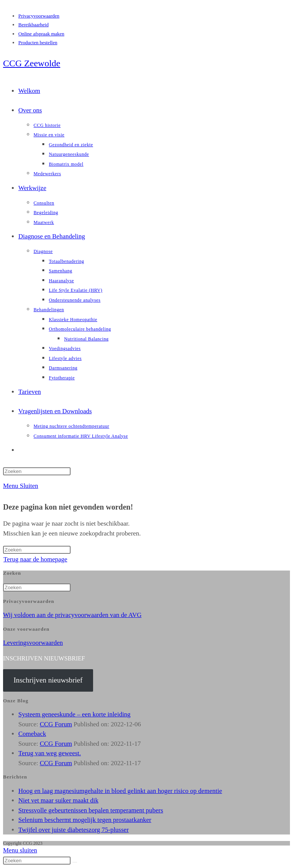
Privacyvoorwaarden (39, 16)
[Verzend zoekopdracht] (75, 862)
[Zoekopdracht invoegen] (37, 471)
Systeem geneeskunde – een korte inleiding (74, 714)
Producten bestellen (38, 42)
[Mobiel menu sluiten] (20, 850)
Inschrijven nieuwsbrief (48, 680)
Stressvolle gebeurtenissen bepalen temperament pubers (91, 810)
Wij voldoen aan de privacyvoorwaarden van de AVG (72, 615)
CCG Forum (56, 724)
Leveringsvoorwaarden (33, 643)
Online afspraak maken (41, 34)
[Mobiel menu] (21, 486)
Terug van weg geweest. (50, 753)
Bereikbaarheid (33, 25)
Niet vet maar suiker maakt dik (58, 800)
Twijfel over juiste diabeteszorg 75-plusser (73, 830)
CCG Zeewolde (32, 63)
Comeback (32, 734)
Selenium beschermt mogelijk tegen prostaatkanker (85, 820)
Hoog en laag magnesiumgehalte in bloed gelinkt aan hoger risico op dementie (120, 791)
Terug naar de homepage (35, 559)
